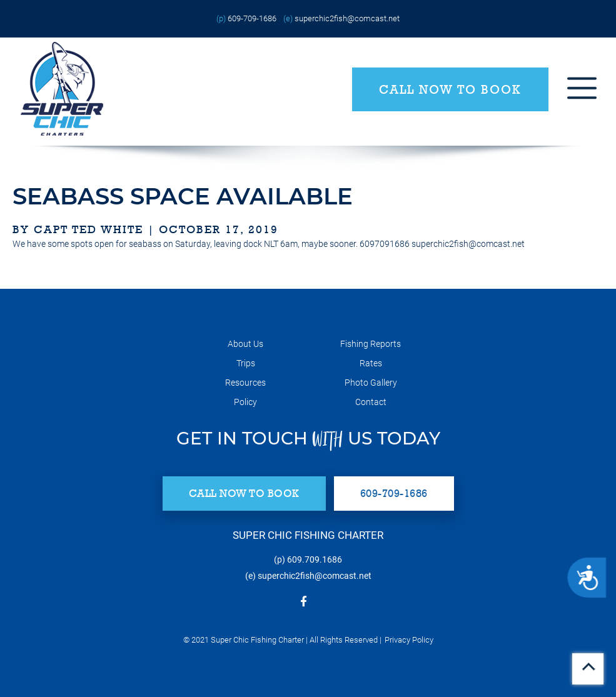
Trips (246, 363)
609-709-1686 (252, 18)
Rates (371, 363)
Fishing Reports (371, 344)
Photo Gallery (371, 383)
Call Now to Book (450, 89)
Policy (245, 402)
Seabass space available (183, 196)
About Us (245, 344)
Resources (245, 383)
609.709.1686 (315, 559)
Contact (371, 402)
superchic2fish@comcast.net (347, 18)
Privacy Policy (409, 640)
